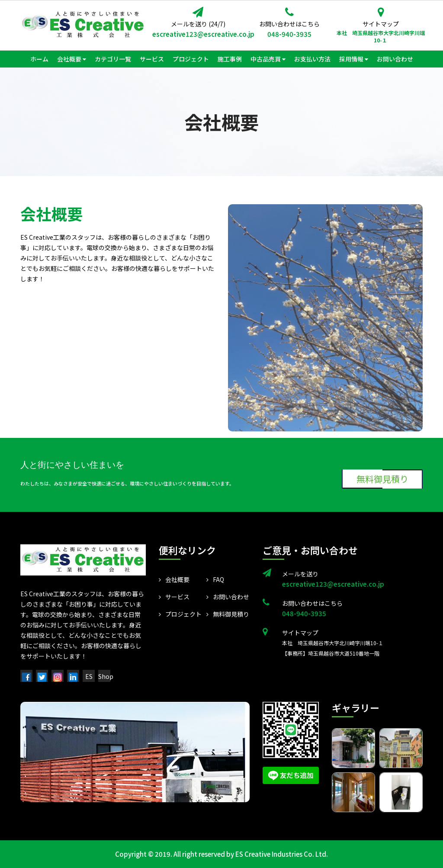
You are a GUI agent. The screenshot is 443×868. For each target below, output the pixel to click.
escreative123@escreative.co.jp (198, 34)
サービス (174, 597)
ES (89, 676)
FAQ (215, 579)
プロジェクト (180, 614)
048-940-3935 (289, 34)
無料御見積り (384, 479)
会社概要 (174, 579)
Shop (106, 676)
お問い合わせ (228, 597)
